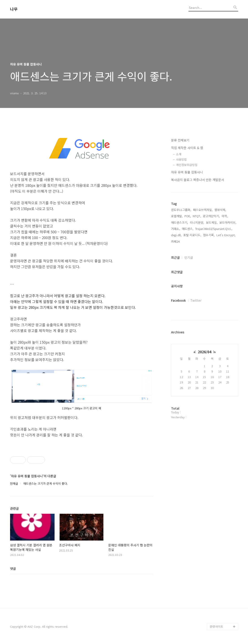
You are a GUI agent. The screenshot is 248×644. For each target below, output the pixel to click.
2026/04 (205, 352)
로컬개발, (177, 216)
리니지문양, (197, 222)
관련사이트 (216, 626)
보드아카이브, (228, 222)
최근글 (175, 257)
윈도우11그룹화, (181, 210)
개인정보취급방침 (187, 165)
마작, (225, 216)
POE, (188, 216)
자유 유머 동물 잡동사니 (187, 172)
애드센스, (188, 229)
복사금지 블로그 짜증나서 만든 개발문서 (198, 180)
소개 (179, 154)
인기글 (189, 257)
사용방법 (181, 159)
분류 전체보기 (180, 140)
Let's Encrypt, (226, 235)
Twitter (196, 300)
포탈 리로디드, (192, 235)
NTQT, (197, 216)
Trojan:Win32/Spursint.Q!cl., (214, 229)
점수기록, (209, 235)
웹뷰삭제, (220, 210)
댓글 (13, 568)
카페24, (176, 241)
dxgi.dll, (176, 235)
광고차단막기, (211, 216)
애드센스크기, (180, 222)
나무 (14, 9)
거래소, (176, 229)
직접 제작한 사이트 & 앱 (187, 148)
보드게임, (212, 222)
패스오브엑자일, (203, 210)
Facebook (178, 300)
